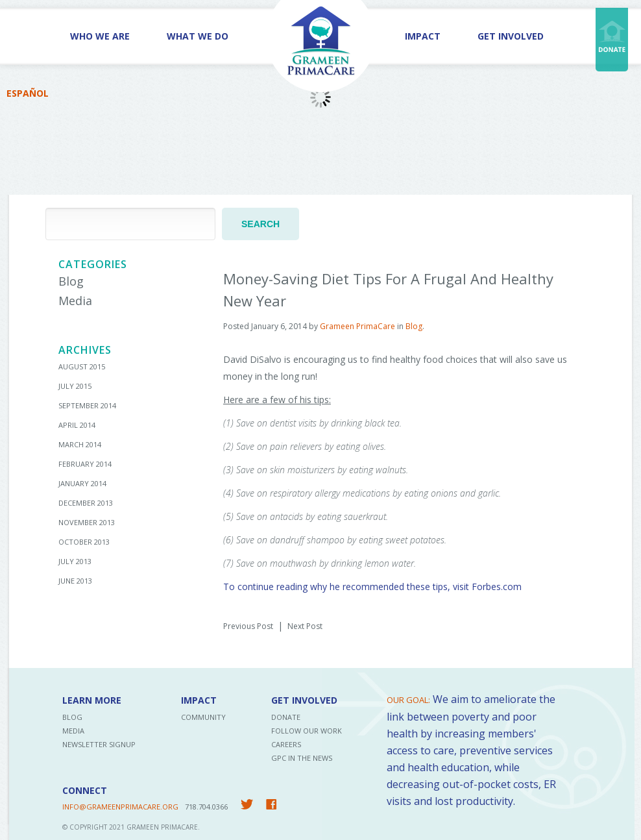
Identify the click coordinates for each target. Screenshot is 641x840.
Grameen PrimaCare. (163, 827)
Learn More (92, 700)
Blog (71, 281)
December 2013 (86, 503)
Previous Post (248, 626)
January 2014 (82, 483)
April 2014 (77, 425)
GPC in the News (302, 758)
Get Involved (511, 36)
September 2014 (87, 405)
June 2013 (75, 581)
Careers (286, 744)
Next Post (305, 626)
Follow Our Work (307, 731)
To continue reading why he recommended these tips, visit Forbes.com (372, 587)
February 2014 (85, 464)
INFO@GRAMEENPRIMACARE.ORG (120, 807)
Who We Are (100, 36)
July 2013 (75, 561)
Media (75, 301)
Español (28, 93)
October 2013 (84, 542)
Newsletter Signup (99, 744)
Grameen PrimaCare (357, 326)
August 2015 (82, 366)
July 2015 (75, 386)
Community (203, 717)
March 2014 (80, 444)
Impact (423, 36)
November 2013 (87, 522)
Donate (286, 717)
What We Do (198, 36)
